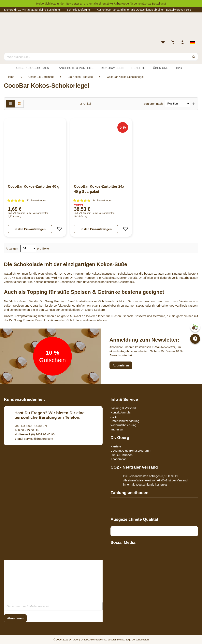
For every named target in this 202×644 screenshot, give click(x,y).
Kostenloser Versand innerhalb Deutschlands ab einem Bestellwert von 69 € (144, 10)
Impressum (118, 429)
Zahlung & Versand (123, 408)
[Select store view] (193, 42)
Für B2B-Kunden (122, 455)
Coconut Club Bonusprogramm (131, 451)
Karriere (116, 446)
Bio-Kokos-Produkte (80, 77)
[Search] (194, 57)
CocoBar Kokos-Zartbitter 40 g (34, 186)
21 (36, 200)
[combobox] (101, 57)
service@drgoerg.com (34, 439)
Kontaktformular (121, 412)
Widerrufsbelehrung (123, 425)
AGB (114, 417)
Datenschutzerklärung (125, 421)
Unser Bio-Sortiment (41, 77)
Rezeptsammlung (26, 316)
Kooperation (118, 459)
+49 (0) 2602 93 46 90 (35, 434)
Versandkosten (41, 213)
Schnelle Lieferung (78, 10)
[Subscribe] (15, 618)
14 (102, 200)
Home (10, 77)
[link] (183, 43)
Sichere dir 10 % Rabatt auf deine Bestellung (32, 10)
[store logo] (101, 27)
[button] (58, 229)
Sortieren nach (153, 103)
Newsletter (72, 4)
